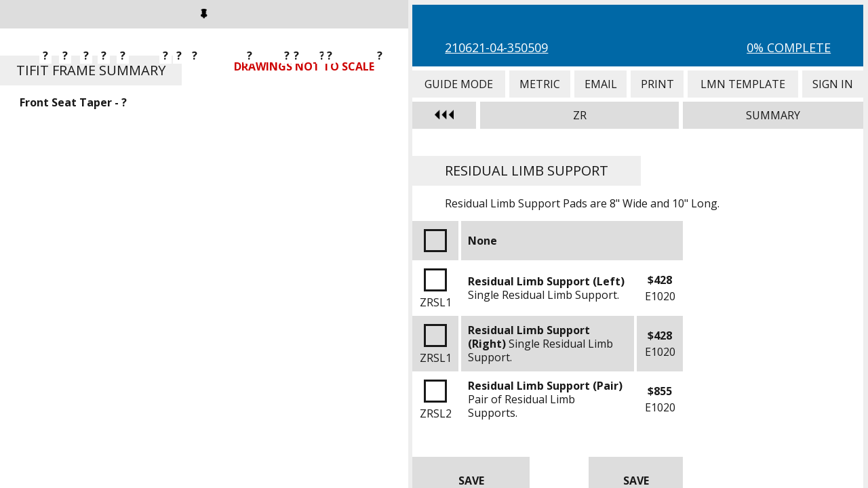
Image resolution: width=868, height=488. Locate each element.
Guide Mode (458, 84)
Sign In (833, 84)
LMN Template (743, 84)
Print (657, 84)
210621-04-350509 (496, 47)
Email (600, 84)
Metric (540, 84)
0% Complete (789, 47)
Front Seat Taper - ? (73, 102)
